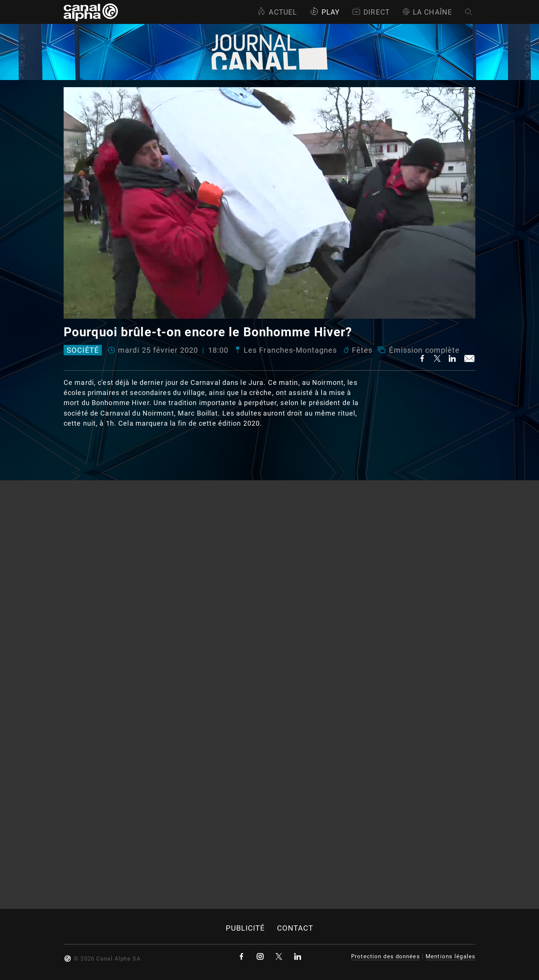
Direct (371, 12)
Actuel (277, 12)
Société (83, 350)
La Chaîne (427, 12)
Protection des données (386, 956)
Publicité (245, 928)
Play (325, 12)
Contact (295, 928)
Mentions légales (450, 956)
